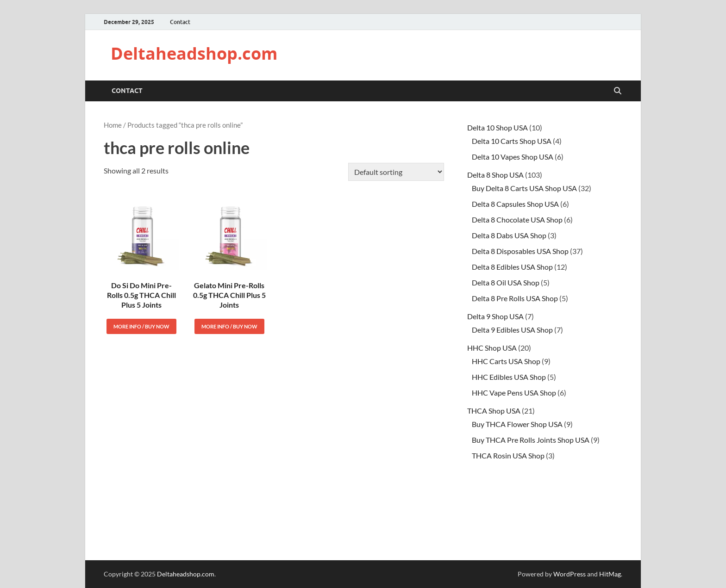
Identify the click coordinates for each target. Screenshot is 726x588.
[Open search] (618, 91)
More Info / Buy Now (141, 326)
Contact (180, 22)
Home (113, 125)
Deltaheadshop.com (194, 53)
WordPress (570, 574)
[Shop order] (396, 172)
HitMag (610, 574)
